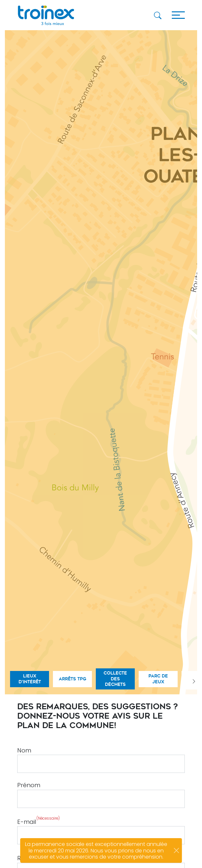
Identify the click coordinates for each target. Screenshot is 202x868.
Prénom (29, 785)
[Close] (176, 850)
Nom (24, 750)
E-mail (38, 821)
